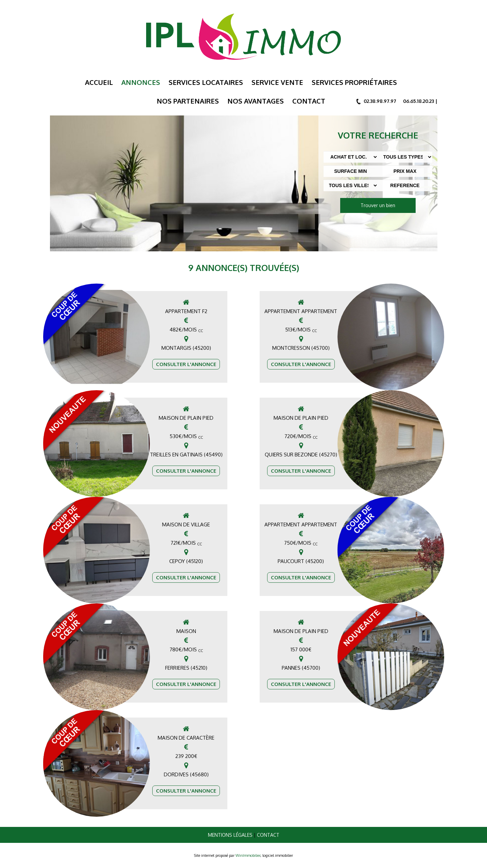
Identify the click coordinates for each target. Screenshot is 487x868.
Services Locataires (206, 82)
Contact (309, 101)
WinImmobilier (248, 855)
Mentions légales (230, 835)
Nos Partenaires (188, 101)
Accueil (99, 82)
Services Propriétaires (354, 82)
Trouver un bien (378, 205)
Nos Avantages (256, 101)
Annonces (141, 82)
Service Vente (277, 82)
